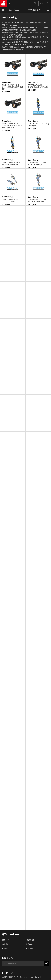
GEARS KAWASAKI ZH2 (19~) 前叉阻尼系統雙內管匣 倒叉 (13, 87)
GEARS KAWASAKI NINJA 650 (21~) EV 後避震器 (11, 163)
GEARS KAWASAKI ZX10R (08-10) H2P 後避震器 (37, 200)
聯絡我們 (6, 948)
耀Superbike (10, 934)
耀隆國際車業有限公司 (3, 3)
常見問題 (29, 948)
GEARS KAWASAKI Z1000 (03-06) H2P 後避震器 (37, 163)
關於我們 (6, 940)
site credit (38, 977)
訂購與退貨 (30, 940)
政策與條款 (30, 944)
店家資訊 (6, 944)
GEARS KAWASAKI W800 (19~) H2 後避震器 (11, 200)
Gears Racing (14, 10)
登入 (42, 3)
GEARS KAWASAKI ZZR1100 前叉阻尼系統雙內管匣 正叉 (38, 86)
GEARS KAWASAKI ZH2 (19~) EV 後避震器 (38, 125)
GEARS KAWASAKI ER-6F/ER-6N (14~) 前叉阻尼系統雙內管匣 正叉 (12, 126)
